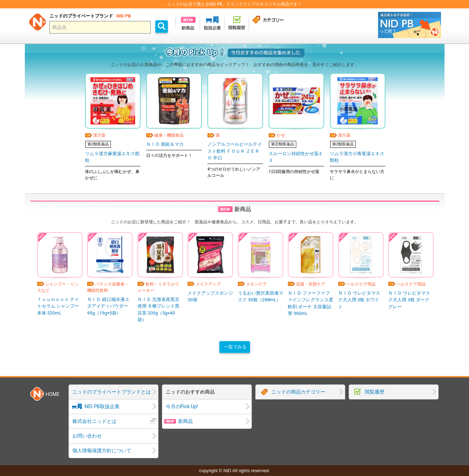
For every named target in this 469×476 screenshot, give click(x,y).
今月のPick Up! (182, 406)
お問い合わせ (87, 436)
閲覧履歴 (375, 392)
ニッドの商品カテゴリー (298, 392)
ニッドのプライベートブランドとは (112, 392)
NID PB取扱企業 (102, 406)
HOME (53, 394)
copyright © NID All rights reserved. (234, 471)
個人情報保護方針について (102, 450)
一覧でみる (235, 347)
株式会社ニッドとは (94, 421)
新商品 (185, 421)
